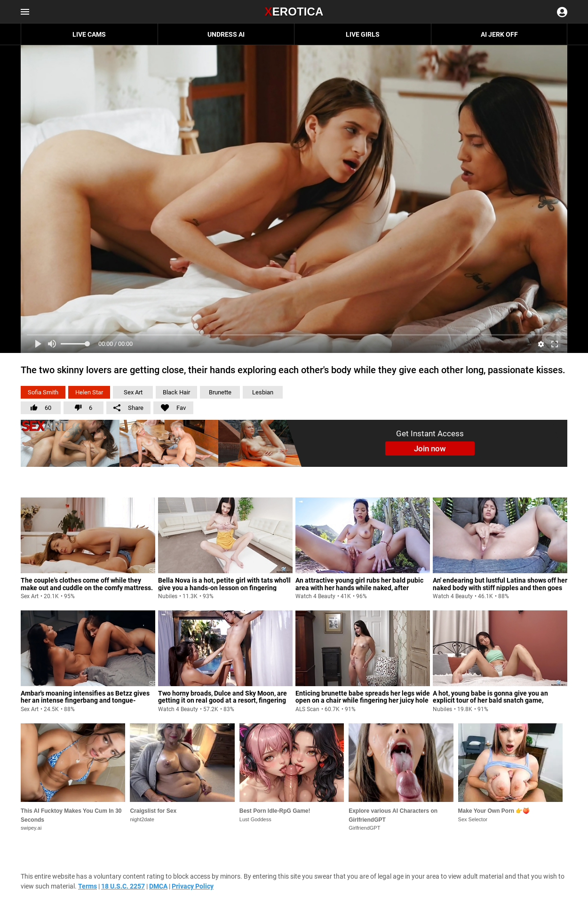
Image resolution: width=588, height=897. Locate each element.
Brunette (220, 392)
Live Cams (89, 34)
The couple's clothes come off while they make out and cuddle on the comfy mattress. (87, 584)
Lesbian (263, 392)
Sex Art (133, 392)
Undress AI (226, 34)
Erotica (294, 12)
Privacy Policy (193, 886)
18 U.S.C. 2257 (123, 886)
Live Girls (363, 34)
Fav (170, 406)
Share (128, 408)
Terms (87, 886)
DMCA (158, 886)
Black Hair (176, 392)
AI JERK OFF (499, 34)
